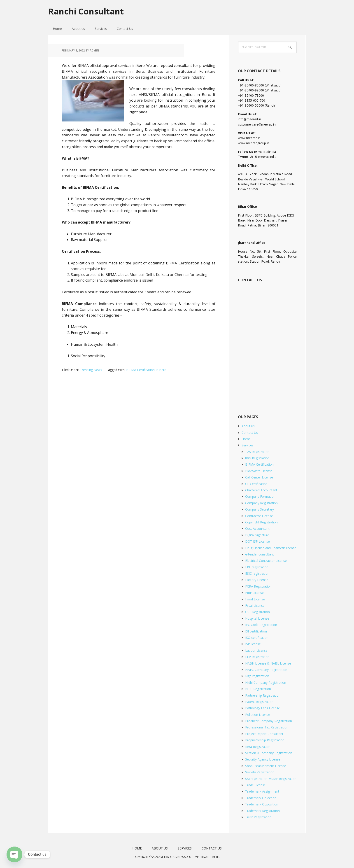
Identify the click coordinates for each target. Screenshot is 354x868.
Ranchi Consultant (86, 11)
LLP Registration (257, 657)
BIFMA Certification (259, 464)
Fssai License (255, 605)
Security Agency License (263, 759)
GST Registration (257, 612)
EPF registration (257, 567)
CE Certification (256, 484)
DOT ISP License (257, 541)
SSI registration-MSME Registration (271, 779)
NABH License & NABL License (268, 663)
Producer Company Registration (269, 721)
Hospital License (257, 618)
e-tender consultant (260, 554)
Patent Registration (259, 702)
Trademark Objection (261, 798)
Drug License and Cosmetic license (271, 548)
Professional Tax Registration (267, 727)
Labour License (256, 650)
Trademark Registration (262, 811)
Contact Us (250, 433)
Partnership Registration (263, 695)
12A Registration (257, 452)
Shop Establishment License (266, 766)
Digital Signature (257, 535)
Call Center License (259, 477)
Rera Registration (258, 747)
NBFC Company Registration (266, 670)
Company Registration (261, 503)
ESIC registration (257, 573)
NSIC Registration (258, 689)
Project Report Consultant (264, 734)
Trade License (255, 785)
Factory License (257, 580)
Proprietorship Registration (265, 740)
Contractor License (259, 516)
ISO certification (257, 638)
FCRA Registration (258, 586)
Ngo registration (257, 676)
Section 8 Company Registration (269, 753)
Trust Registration (258, 817)
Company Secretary (260, 509)
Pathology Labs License (263, 708)
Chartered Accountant (261, 490)
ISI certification (256, 631)
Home (246, 439)
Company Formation (260, 496)
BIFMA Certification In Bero (146, 370)
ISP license (253, 644)
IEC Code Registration (261, 625)
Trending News (91, 370)
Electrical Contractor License (266, 561)
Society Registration (260, 772)
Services (248, 445)
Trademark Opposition (262, 804)
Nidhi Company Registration (266, 682)
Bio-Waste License (259, 471)
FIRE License (254, 593)
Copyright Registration (261, 522)
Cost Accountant (257, 528)
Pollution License (258, 715)
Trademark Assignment (262, 791)
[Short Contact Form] (267, 343)
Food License (255, 599)
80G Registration (257, 458)
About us (248, 426)
